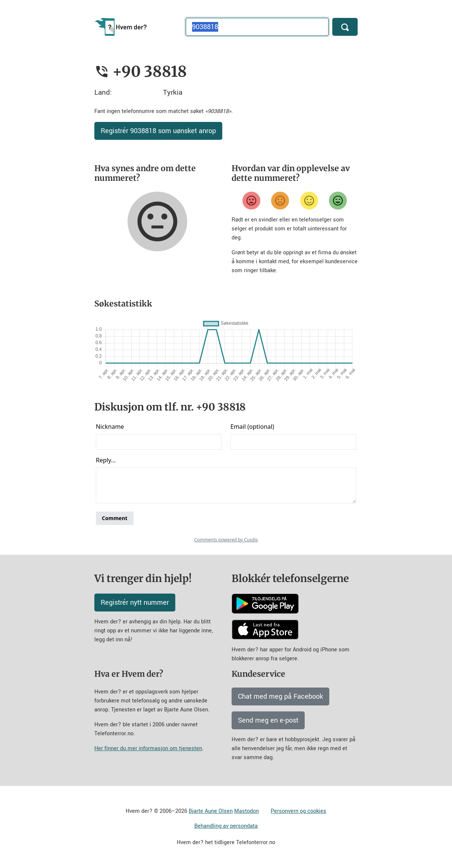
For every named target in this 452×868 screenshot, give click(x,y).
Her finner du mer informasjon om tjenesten (148, 749)
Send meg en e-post (268, 720)
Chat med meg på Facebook (280, 696)
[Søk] (345, 27)
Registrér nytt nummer (135, 603)
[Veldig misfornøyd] (251, 201)
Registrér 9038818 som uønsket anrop (158, 131)
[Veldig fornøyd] (338, 201)
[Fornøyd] (309, 201)
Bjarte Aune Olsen (211, 811)
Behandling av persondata (226, 826)
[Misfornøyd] (280, 201)
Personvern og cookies (299, 811)
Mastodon (247, 811)
